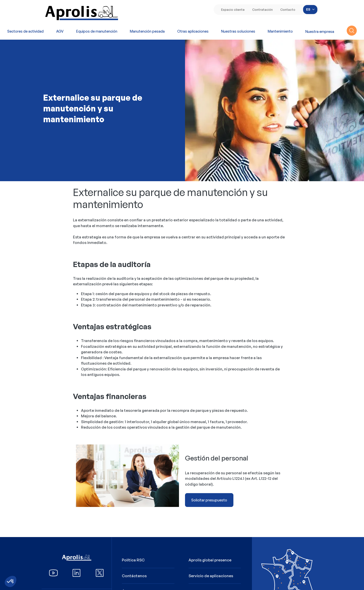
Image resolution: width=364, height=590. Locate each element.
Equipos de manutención (97, 31)
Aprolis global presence (210, 560)
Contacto (288, 10)
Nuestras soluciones (238, 31)
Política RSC (133, 560)
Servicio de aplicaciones (211, 576)
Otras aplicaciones (193, 31)
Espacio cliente (233, 10)
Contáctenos (134, 576)
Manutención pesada (147, 31)
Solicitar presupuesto (209, 500)
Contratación (262, 10)
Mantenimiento (280, 31)
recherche (352, 31)
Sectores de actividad (25, 31)
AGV (60, 31)
